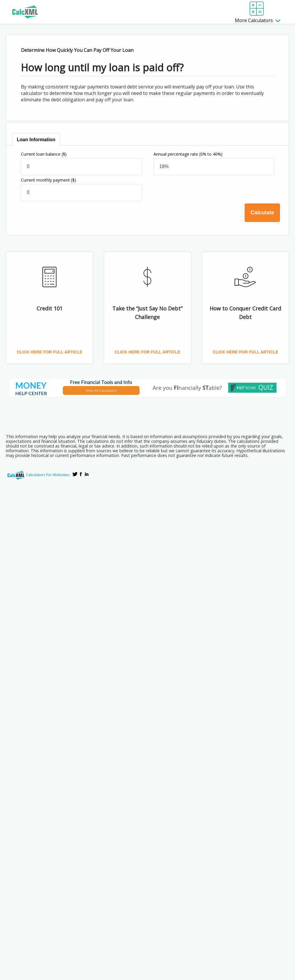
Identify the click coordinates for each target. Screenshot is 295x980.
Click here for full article (50, 352)
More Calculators (258, 20)
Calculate (262, 213)
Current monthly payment (48, 180)
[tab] (36, 140)
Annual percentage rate (188, 154)
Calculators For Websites (48, 475)
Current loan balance (44, 154)
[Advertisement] (148, 413)
